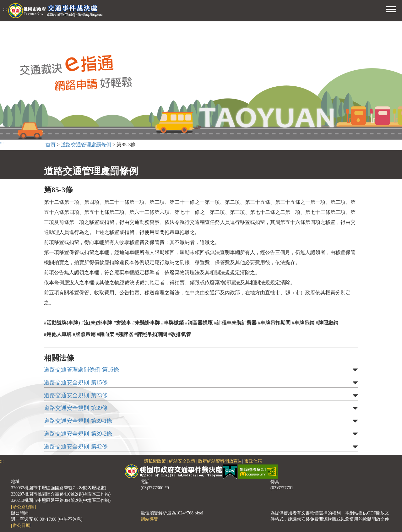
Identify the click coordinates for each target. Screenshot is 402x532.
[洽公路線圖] (23, 507)
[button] (391, 8)
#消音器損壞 (199, 323)
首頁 (51, 145)
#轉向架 (106, 334)
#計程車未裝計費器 (235, 323)
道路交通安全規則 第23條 (76, 396)
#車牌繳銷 (172, 323)
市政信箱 (253, 461)
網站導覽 (149, 519)
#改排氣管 (180, 334)
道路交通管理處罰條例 (86, 145)
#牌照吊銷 (84, 334)
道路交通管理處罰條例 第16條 (81, 370)
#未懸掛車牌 (146, 323)
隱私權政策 (155, 461)
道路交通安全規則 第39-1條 (78, 421)
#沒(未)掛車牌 (97, 323)
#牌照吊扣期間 (151, 334)
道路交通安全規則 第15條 (76, 383)
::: (5, 9)
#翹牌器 (124, 334)
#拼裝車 (122, 323)
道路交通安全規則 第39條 (76, 408)
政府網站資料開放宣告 (220, 461)
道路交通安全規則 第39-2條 (78, 434)
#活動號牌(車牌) (62, 323)
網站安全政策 (182, 461)
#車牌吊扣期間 (274, 323)
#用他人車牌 (58, 334)
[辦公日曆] (21, 526)
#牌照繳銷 (327, 323)
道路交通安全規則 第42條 (76, 447)
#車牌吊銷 (303, 323)
